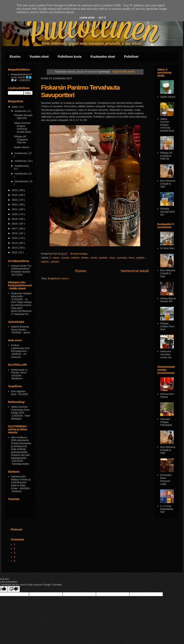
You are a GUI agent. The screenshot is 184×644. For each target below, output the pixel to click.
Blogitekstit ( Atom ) (58, 278)
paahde (104, 258)
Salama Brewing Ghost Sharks (20, 328)
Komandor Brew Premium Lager (166, 479)
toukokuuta (21, 153)
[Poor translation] (14, 589)
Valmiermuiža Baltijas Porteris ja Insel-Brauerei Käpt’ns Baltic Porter (21, 482)
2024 (15, 195)
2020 (15, 214)
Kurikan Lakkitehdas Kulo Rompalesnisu (20, 348)
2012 (15, 252)
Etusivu (15, 57)
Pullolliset (131, 57)
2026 (15, 107)
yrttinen (55, 262)
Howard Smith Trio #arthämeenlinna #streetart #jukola (21, 269)
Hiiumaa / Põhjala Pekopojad (166, 422)
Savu (112, 258)
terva (132, 258)
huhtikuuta (21, 161)
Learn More (87, 18)
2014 (15, 243)
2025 (15, 190)
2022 (15, 205)
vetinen (45, 262)
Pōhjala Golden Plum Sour (167, 326)
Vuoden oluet (39, 57)
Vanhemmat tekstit (135, 271)
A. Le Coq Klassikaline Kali (167, 509)
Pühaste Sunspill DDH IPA (23, 117)
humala (66, 258)
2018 (15, 224)
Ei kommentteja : (80, 254)
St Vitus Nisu (167, 248)
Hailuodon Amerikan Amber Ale (166, 354)
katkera (76, 258)
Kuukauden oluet (103, 57)
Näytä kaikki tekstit (124, 72)
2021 (15, 209)
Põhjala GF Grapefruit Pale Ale (21, 139)
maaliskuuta (22, 166)
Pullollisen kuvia (70, 57)
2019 (15, 219)
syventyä (122, 258)
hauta (56, 258)
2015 (15, 238)
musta (94, 258)
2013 (15, 248)
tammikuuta (21, 181)
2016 (15, 233)
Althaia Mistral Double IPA (168, 300)
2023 (15, 200)
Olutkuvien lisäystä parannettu (21, 295)
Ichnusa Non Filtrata (167, 395)
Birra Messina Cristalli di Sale (168, 184)
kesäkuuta (21, 111)
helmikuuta (21, 174)
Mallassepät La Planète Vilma (19, 371)
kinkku (85, 258)
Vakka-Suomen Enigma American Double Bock (22, 127)
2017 (15, 229)
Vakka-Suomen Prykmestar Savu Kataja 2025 (20, 410)
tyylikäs (141, 258)
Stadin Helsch (22, 147)
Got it (102, 18)
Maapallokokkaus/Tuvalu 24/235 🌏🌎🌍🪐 (22, 77)
